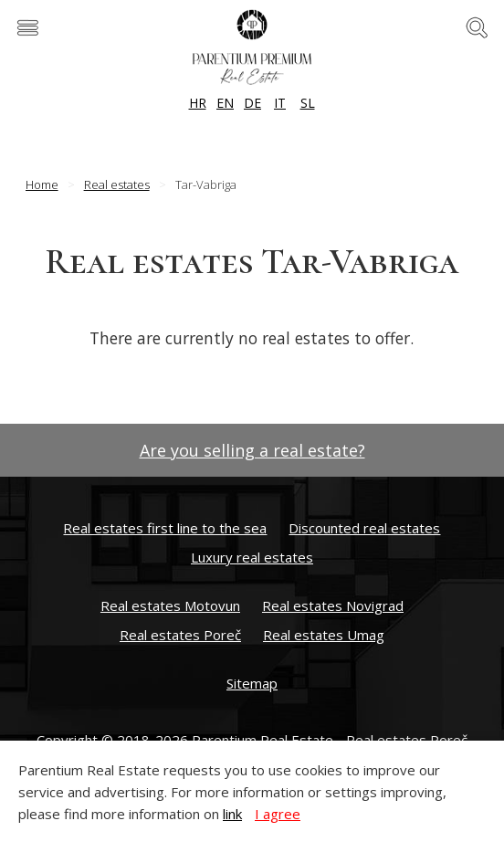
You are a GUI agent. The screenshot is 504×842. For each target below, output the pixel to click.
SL (308, 103)
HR (198, 103)
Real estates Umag (324, 635)
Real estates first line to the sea (165, 528)
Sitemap (252, 683)
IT (280, 103)
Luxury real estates (252, 557)
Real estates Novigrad (333, 605)
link (232, 814)
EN (225, 103)
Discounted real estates (364, 528)
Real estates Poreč (180, 635)
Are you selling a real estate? (252, 450)
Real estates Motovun (170, 605)
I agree (278, 814)
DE (252, 103)
